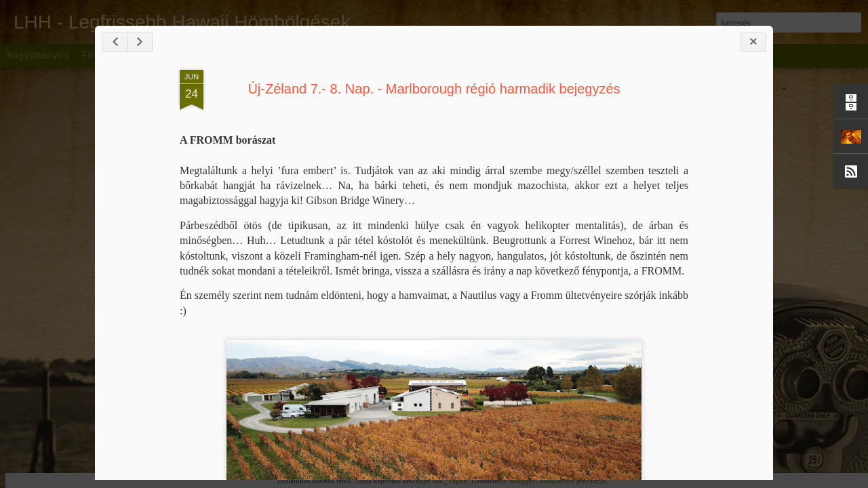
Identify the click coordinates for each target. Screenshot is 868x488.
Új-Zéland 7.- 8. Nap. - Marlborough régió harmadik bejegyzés (434, 89)
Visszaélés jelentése (573, 481)
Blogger (522, 481)
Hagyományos (38, 56)
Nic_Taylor (450, 481)
